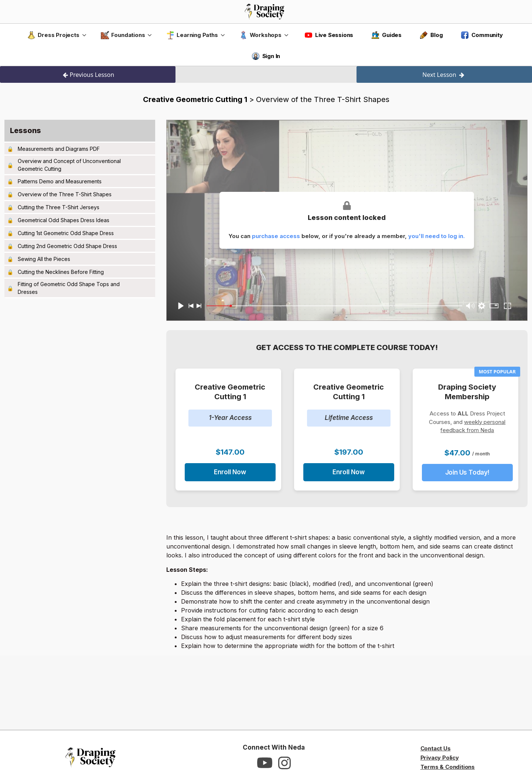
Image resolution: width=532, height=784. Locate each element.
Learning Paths (192, 35)
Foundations (123, 35)
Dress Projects (53, 35)
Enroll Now (230, 472)
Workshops (260, 35)
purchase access (276, 236)
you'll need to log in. (436, 236)
